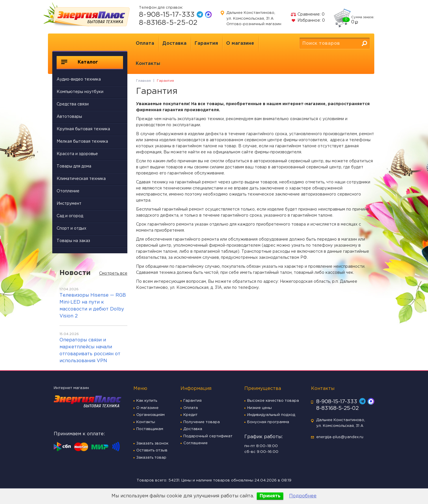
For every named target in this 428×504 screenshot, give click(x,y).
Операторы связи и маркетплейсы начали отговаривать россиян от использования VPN (90, 350)
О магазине (240, 43)
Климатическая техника (81, 179)
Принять (270, 496)
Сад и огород (70, 216)
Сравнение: (308, 14)
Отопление (68, 191)
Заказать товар (151, 458)
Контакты (148, 64)
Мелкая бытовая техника (82, 142)
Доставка (174, 43)
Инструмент (69, 204)
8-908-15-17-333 (167, 15)
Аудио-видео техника (79, 79)
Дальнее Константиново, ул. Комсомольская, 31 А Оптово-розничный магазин (254, 18)
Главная (143, 81)
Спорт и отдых (71, 228)
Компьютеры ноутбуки (80, 92)
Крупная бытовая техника (83, 129)
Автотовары (69, 117)
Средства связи (73, 104)
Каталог (80, 62)
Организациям (150, 415)
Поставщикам (150, 429)
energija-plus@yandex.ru (340, 437)
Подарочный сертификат (208, 436)
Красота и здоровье (77, 154)
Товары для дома (74, 166)
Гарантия (206, 43)
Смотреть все (113, 274)
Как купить (147, 401)
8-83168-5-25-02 (168, 23)
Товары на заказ (73, 241)
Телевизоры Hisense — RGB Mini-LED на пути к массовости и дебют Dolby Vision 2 (93, 306)
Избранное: (308, 21)
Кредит (190, 415)
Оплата (145, 43)
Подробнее (303, 496)
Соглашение (196, 443)
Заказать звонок (152, 443)
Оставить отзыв (152, 450)
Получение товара (202, 422)
